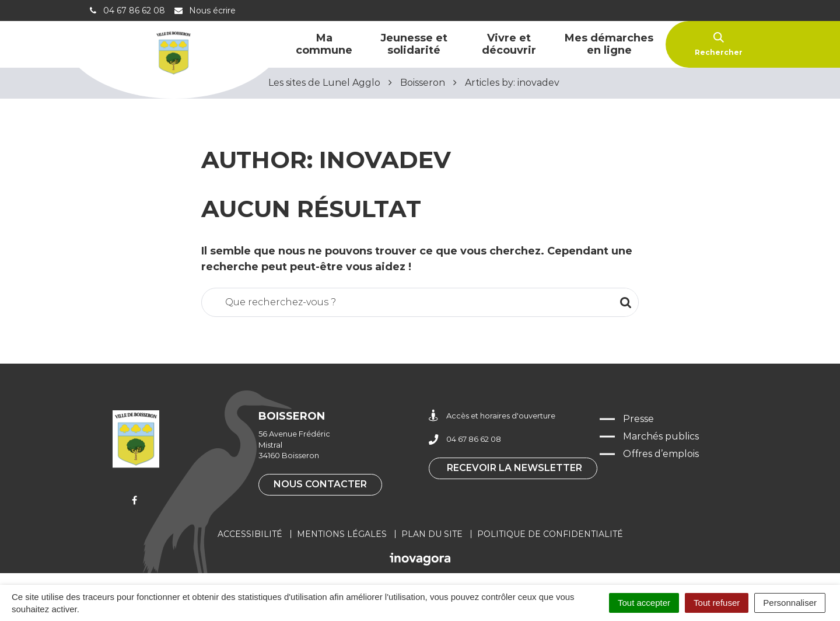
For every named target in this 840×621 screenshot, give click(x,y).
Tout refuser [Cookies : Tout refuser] (717, 603)
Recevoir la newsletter (514, 468)
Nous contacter (320, 484)
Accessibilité (250, 534)
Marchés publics (661, 436)
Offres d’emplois (661, 454)
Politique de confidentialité (550, 534)
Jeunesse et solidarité (414, 44)
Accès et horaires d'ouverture (492, 416)
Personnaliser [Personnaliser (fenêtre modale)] (790, 603)
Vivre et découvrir (509, 44)
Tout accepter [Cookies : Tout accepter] (644, 603)
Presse (638, 419)
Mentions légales (342, 534)
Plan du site (432, 534)
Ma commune (324, 44)
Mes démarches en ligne (609, 44)
